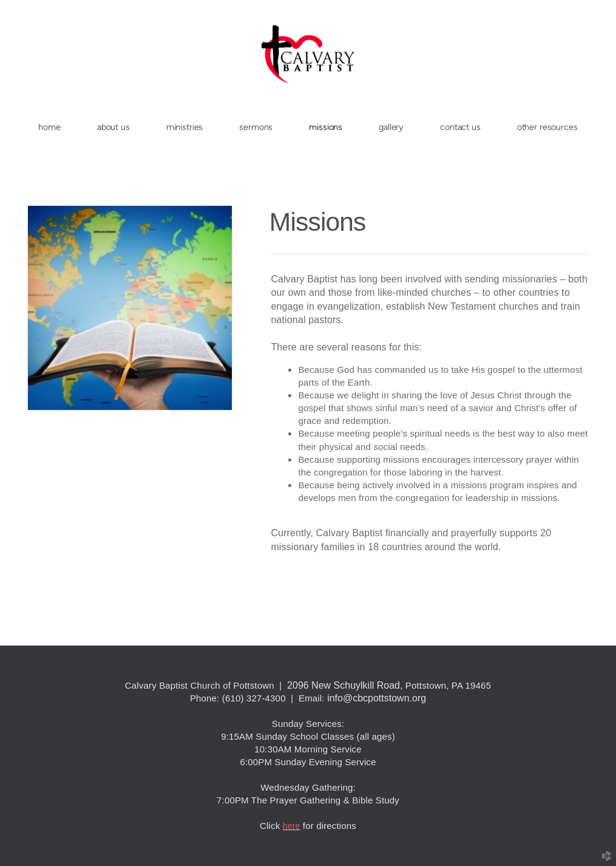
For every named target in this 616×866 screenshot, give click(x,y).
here (292, 826)
